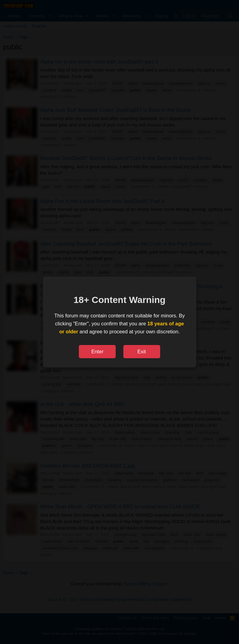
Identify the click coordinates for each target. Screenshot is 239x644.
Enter (97, 351)
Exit (142, 351)
